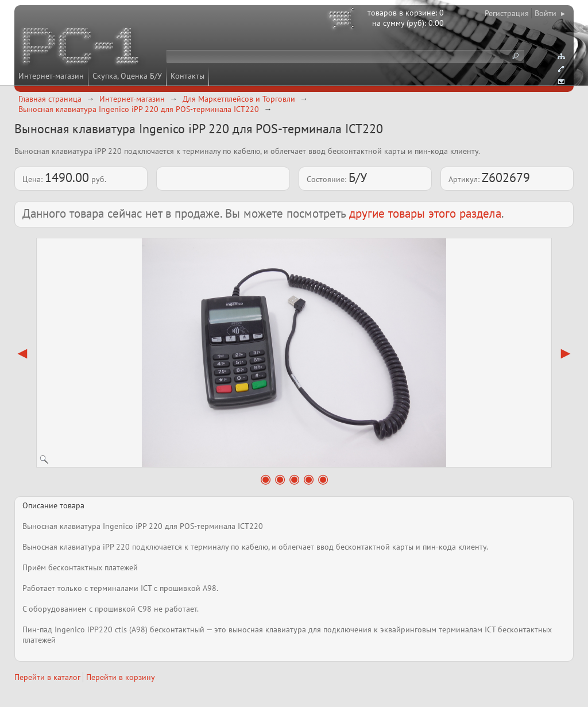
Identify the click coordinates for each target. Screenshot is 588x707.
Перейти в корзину (121, 677)
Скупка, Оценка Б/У (127, 76)
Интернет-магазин (51, 76)
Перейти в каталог (47, 677)
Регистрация (507, 13)
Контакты (187, 76)
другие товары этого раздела (425, 213)
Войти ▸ (550, 13)
